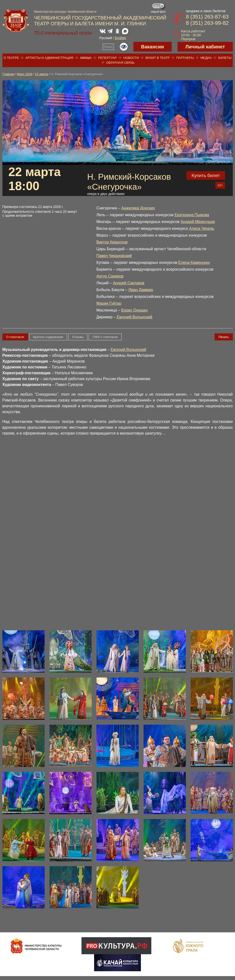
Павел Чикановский (114, 256)
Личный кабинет (205, 47)
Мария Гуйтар (109, 303)
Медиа (206, 58)
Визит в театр (158, 58)
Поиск (108, 47)
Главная (8, 74)
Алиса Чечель (202, 228)
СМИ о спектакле (105, 337)
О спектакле (15, 337)
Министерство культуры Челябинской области (65, 12)
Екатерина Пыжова (192, 215)
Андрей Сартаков (129, 283)
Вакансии (153, 47)
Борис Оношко (134, 310)
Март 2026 (25, 74)
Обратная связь (120, 63)
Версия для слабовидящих (124, 47)
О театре (11, 58)
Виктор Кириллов (112, 242)
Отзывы (78, 337)
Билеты (225, 58)
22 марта (41, 74)
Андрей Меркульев (198, 222)
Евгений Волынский (134, 317)
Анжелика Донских (138, 208)
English (120, 38)
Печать (224, 337)
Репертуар (107, 58)
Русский (106, 38)
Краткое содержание (48, 337)
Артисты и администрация (49, 58)
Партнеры (185, 58)
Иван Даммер (141, 290)
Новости (131, 58)
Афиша (86, 58)
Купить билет (206, 175)
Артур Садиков (110, 276)
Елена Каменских (194, 263)
